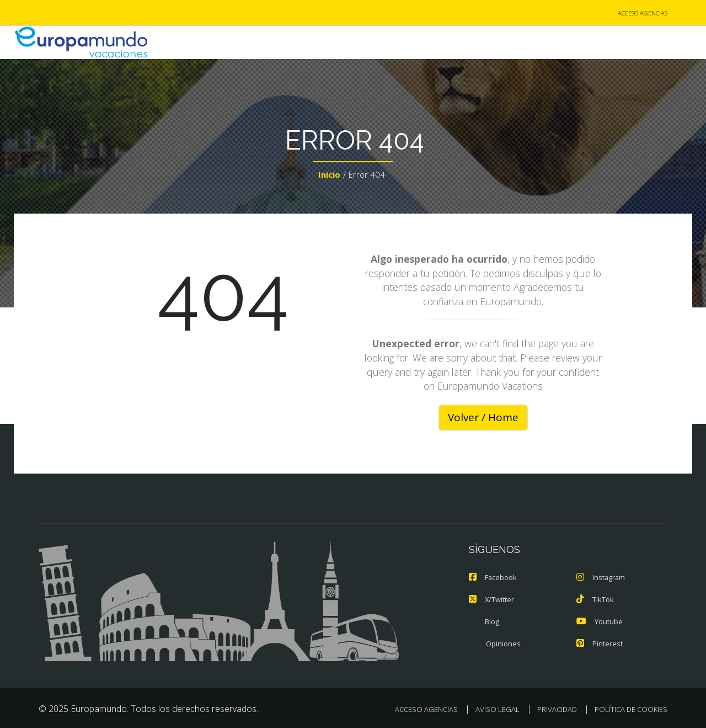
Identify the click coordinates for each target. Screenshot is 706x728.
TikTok (595, 599)
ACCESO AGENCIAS (643, 13)
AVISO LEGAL (498, 709)
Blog (484, 621)
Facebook (493, 577)
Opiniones (495, 644)
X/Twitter (492, 599)
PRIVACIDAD (557, 709)
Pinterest (600, 644)
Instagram (601, 577)
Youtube (600, 621)
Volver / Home (483, 417)
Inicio (329, 174)
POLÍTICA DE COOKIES (631, 709)
